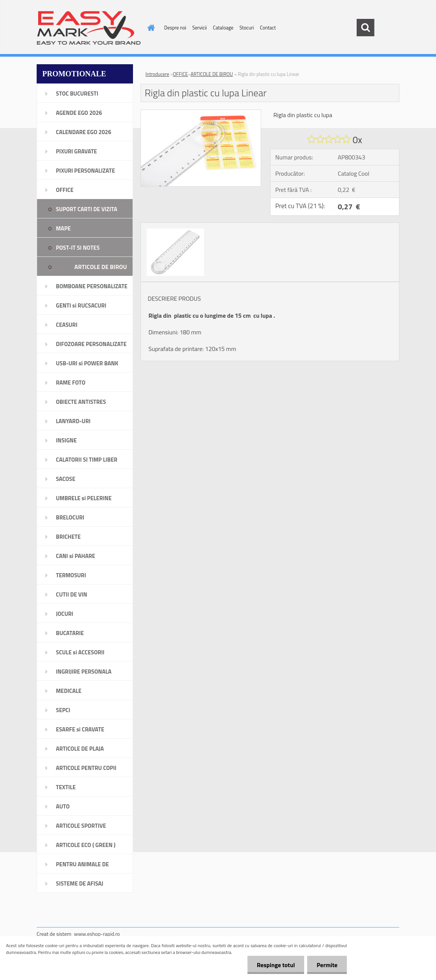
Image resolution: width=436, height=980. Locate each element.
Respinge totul (276, 965)
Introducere (157, 74)
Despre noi (175, 28)
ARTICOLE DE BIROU (212, 74)
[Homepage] (150, 28)
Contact (268, 28)
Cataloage (223, 28)
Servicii (200, 28)
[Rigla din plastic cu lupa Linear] (201, 113)
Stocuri (247, 28)
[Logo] (89, 28)
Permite (327, 965)
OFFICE (181, 74)
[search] (365, 28)
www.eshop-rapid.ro (97, 934)
